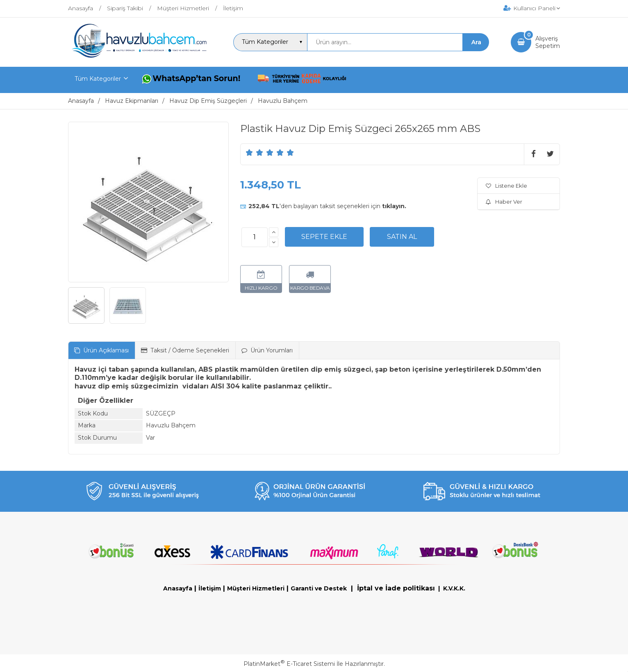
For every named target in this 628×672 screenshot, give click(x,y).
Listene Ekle (506, 186)
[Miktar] (255, 237)
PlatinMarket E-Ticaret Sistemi (289, 664)
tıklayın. (394, 206)
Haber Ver (504, 202)
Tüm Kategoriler (98, 79)
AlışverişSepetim (548, 42)
